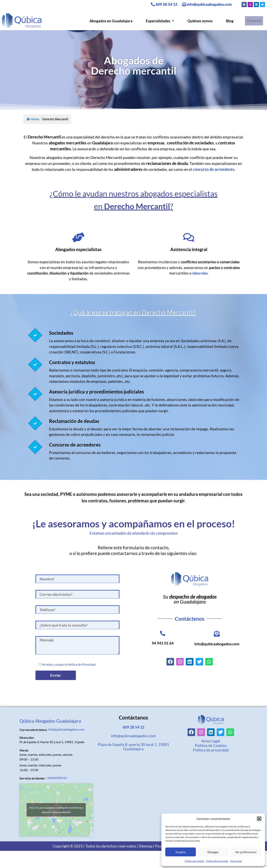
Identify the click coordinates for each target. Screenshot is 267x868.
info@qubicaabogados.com (207, 4)
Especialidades (159, 21)
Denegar (213, 852)
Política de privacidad (217, 861)
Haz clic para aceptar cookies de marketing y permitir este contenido (56, 810)
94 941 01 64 (163, 643)
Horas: (24, 750)
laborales (200, 273)
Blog (228, 21)
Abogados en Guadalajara (110, 21)
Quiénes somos (199, 21)
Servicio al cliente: (32, 778)
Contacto (253, 21)
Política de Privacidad (82, 664)
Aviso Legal (236, 861)
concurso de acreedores (214, 169)
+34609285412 (56, 778)
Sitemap (146, 846)
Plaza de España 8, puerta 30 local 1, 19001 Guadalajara (133, 747)
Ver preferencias (246, 852)
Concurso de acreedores (75, 445)
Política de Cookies (194, 861)
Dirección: (27, 738)
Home (33, 119)
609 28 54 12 (164, 4)
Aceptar (181, 852)
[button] (259, 819)
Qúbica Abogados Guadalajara (50, 721)
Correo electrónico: (33, 730)
